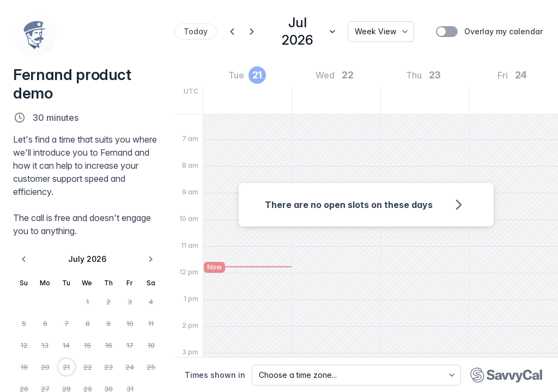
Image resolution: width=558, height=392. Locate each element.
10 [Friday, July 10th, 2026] (130, 323)
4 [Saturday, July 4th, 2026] (151, 302)
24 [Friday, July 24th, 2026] (130, 367)
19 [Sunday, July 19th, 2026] (24, 367)
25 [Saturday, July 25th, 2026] (151, 367)
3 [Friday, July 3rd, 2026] (130, 302)
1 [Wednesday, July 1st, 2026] (87, 302)
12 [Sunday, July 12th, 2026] (24, 345)
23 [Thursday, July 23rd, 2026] (108, 367)
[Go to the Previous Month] (24, 259)
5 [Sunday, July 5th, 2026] (24, 323)
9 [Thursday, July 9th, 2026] (108, 323)
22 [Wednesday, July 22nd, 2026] (88, 367)
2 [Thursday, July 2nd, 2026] (108, 302)
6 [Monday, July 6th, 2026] (45, 323)
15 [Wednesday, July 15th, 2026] (87, 345)
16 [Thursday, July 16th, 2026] (109, 345)
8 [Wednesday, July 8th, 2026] (88, 323)
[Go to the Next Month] (150, 259)
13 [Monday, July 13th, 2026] (45, 345)
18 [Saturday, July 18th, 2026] (151, 345)
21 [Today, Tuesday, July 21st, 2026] (66, 367)
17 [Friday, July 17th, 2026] (130, 345)
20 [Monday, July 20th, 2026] (45, 367)
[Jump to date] (304, 32)
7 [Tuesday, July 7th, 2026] (66, 323)
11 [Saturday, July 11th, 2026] (151, 323)
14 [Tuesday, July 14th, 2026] (66, 345)
